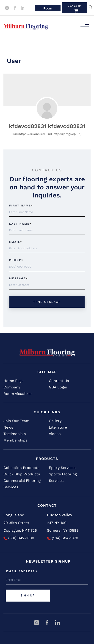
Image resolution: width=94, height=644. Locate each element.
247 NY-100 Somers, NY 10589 (63, 527)
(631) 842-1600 (19, 538)
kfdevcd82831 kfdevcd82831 (47, 126)
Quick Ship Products (22, 474)
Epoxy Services (62, 468)
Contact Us (59, 381)
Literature (58, 427)
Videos (55, 434)
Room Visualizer (18, 394)
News (8, 427)
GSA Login (75, 6)
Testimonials (15, 434)
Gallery (55, 421)
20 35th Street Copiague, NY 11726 (20, 527)
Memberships (15, 440)
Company (12, 387)
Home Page (14, 381)
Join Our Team (16, 421)
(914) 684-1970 (63, 538)
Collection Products (21, 468)
